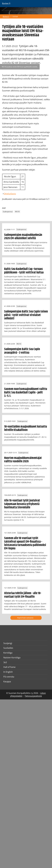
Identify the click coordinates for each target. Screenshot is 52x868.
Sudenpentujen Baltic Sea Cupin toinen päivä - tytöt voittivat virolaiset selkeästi (26, 315)
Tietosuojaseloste (33, 696)
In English (8, 672)
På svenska (9, 677)
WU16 (19, 344)
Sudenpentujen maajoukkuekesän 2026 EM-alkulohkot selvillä (23, 237)
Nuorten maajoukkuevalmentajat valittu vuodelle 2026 (23, 460)
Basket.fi (6, 17)
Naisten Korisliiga (12, 658)
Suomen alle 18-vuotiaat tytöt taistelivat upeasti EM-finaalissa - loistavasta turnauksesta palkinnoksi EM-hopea (25, 543)
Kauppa (7, 681)
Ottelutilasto (10, 194)
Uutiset (15, 17)
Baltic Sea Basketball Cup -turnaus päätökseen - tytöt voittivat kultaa (24, 271)
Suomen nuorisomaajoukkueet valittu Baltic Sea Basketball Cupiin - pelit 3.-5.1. (26, 392)
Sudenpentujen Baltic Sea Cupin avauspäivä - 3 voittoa (22, 351)
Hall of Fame (9, 667)
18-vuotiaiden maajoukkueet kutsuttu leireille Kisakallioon (26, 428)
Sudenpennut (8, 212)
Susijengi (8, 643)
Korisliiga (8, 653)
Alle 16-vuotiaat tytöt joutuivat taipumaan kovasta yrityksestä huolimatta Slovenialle (22, 504)
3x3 (5, 662)
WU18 (17, 212)
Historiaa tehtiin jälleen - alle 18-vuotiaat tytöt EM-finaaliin (23, 595)
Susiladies (8, 648)
